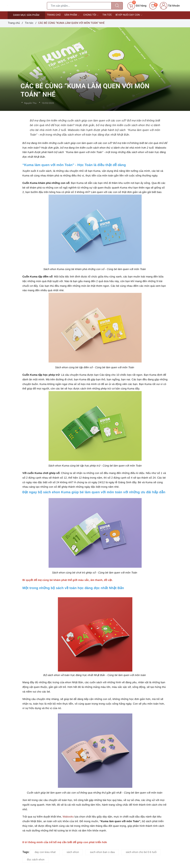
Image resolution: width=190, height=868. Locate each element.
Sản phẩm (72, 15)
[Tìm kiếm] (117, 6)
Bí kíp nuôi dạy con (129, 15)
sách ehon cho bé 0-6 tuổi (141, 852)
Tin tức (107, 15)
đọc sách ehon (36, 860)
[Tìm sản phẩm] (79, 6)
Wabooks (68, 817)
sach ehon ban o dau (102, 852)
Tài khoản (170, 6)
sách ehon (73, 852)
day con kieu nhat (45, 852)
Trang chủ (54, 15)
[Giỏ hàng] (137, 6)
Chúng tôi (91, 15)
